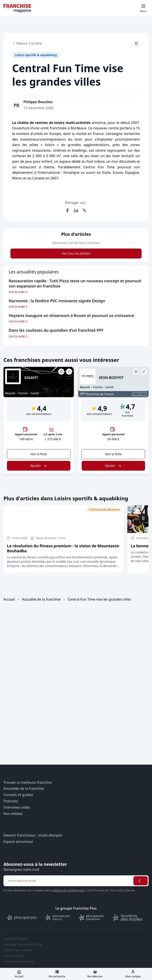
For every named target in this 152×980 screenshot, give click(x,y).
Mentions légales (16, 939)
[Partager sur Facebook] (67, 210)
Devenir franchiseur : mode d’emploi (33, 835)
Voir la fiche (39, 454)
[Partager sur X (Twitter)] (85, 210)
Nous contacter (14, 956)
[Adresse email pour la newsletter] (68, 881)
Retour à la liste (27, 43)
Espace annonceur (18, 842)
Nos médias (13, 814)
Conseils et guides (18, 795)
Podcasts (11, 801)
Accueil (9, 599)
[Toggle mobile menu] (143, 8)
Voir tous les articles (76, 253)
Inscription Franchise (18, 962)
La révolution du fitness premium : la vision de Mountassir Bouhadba (63, 548)
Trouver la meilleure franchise (28, 783)
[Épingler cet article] (136, 43)
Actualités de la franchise (24, 789)
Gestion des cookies (18, 950)
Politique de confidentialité (23, 944)
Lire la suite (19, 292)
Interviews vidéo (17, 807)
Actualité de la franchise (41, 599)
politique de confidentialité (68, 890)
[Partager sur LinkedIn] (76, 210)
